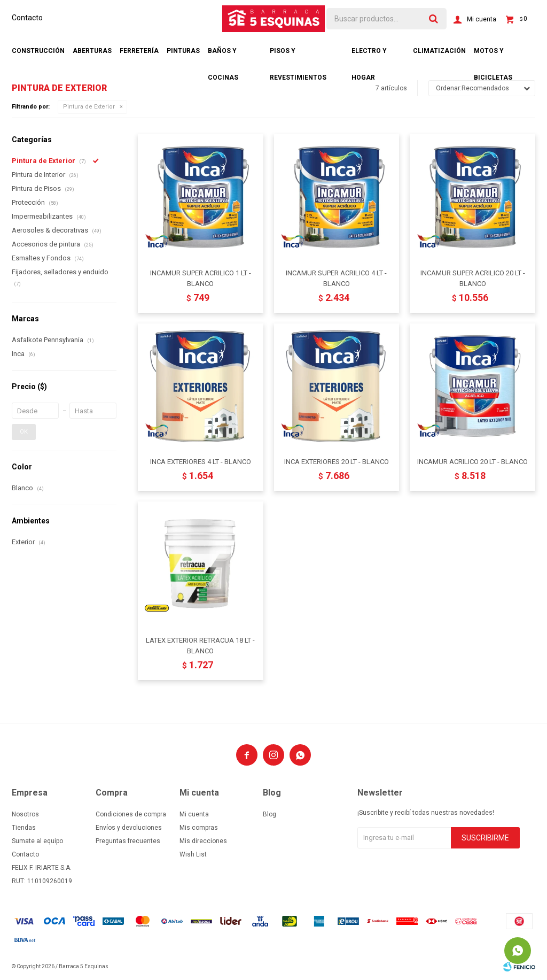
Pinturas (183, 51)
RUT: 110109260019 (42, 881)
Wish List (193, 854)
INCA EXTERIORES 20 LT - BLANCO (337, 462)
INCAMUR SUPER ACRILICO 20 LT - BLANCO (473, 278)
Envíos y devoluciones (129, 828)
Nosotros (25, 814)
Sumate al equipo (37, 841)
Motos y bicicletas (493, 56)
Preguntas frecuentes (128, 841)
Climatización (439, 51)
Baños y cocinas (223, 56)
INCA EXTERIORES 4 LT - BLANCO (201, 462)
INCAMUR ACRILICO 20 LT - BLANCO (472, 462)
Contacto (27, 18)
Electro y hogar (369, 56)
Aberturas (92, 51)
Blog (269, 814)
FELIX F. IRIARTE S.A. (42, 868)
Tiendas (24, 828)
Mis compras (199, 828)
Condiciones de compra (131, 814)
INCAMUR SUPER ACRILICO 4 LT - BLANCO (336, 278)
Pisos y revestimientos (298, 56)
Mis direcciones (203, 841)
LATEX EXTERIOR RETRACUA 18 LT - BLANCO (200, 646)
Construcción (38, 51)
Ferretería (139, 51)
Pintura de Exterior (89, 107)
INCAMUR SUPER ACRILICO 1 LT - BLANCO (201, 278)
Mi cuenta (194, 814)
